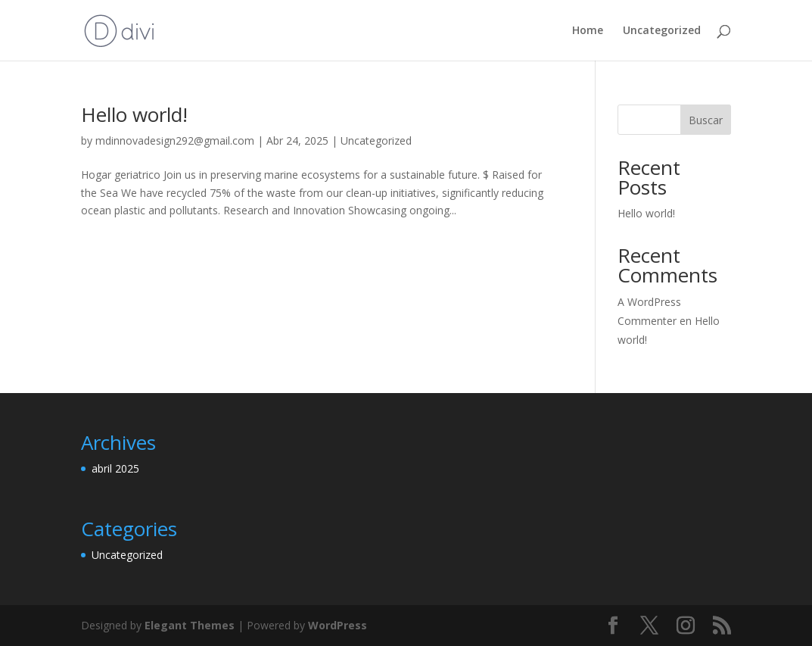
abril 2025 (115, 468)
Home (588, 31)
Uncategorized (662, 31)
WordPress (338, 625)
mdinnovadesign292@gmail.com (175, 140)
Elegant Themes (190, 625)
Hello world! (134, 114)
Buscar (706, 120)
